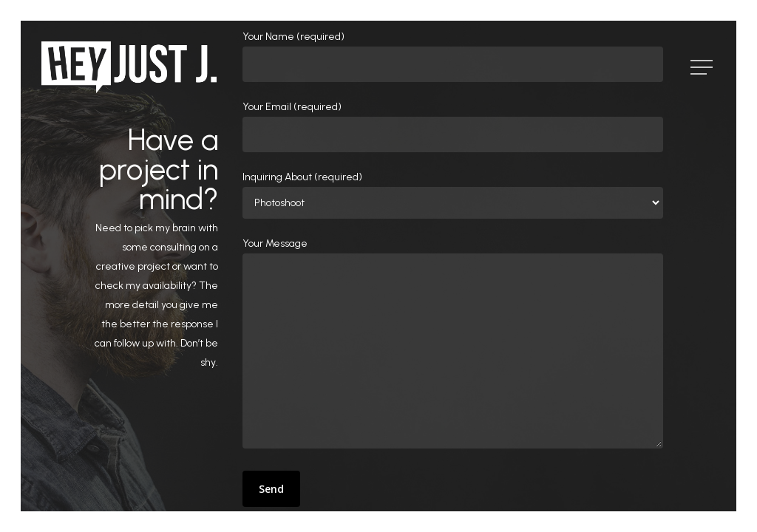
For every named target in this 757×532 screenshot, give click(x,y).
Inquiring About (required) (453, 195)
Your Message (453, 346)
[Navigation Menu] (703, 68)
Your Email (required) (453, 126)
